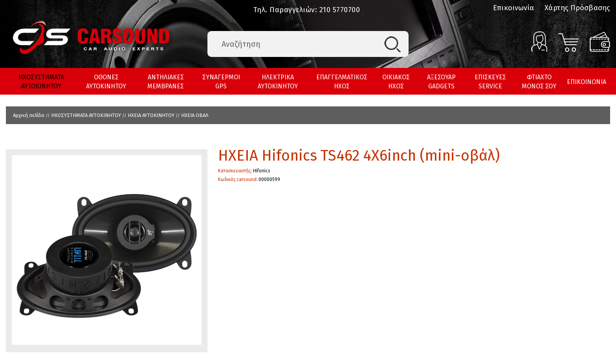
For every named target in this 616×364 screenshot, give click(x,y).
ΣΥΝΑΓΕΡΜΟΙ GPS (221, 82)
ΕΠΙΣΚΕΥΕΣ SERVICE (490, 82)
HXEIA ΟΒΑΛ (195, 115)
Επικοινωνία (513, 8)
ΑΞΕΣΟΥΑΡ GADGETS (441, 82)
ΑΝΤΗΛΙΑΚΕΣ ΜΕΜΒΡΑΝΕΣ (166, 82)
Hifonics (262, 171)
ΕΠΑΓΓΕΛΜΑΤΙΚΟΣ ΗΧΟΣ (342, 82)
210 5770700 (340, 10)
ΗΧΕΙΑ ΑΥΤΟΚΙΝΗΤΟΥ (151, 115)
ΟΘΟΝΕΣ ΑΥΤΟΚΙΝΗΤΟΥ (106, 82)
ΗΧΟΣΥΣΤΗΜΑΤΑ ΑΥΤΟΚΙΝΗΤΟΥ (41, 82)
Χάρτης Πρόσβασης (577, 8)
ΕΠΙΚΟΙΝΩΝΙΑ (587, 82)
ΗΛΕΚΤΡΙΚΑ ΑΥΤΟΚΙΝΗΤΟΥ (278, 82)
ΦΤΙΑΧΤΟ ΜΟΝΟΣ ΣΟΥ (539, 82)
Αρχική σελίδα (29, 115)
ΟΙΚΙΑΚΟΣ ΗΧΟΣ (396, 82)
